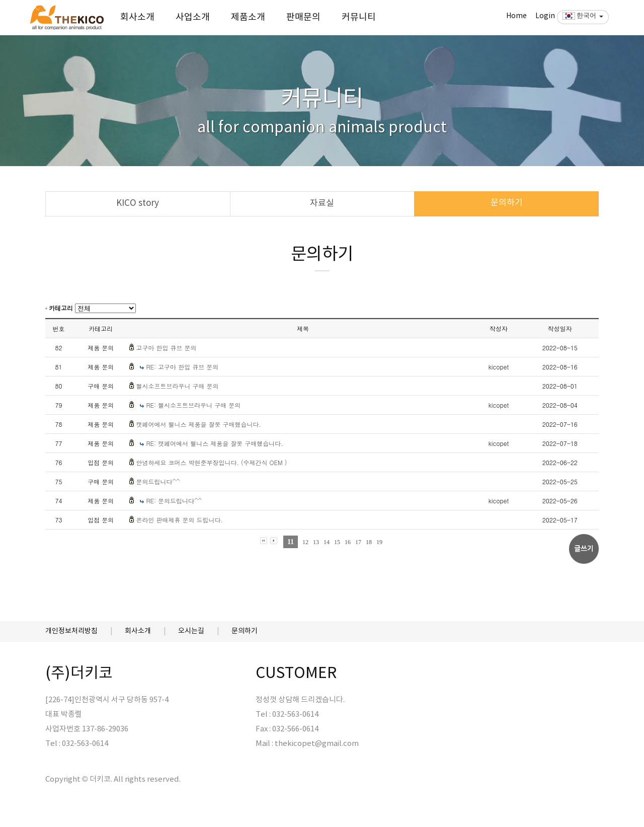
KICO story (138, 203)
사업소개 (193, 17)
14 (327, 542)
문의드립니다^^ (158, 481)
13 (316, 542)
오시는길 (191, 631)
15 (337, 542)
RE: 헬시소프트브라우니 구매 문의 (193, 405)
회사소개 (137, 17)
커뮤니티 (359, 17)
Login (545, 16)
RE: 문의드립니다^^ (174, 501)
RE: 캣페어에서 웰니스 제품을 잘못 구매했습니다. (214, 443)
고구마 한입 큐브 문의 (166, 348)
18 (369, 542)
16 (348, 542)
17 (358, 542)
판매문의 (303, 17)
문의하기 (507, 203)
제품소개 (248, 17)
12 (305, 542)
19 (379, 542)
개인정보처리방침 (71, 631)
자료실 (322, 203)
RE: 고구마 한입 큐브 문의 (182, 367)
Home (516, 16)
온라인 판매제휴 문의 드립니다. (179, 520)
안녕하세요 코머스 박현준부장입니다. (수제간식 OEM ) (211, 462)
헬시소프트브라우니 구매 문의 (177, 386)
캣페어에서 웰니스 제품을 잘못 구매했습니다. (198, 424)
